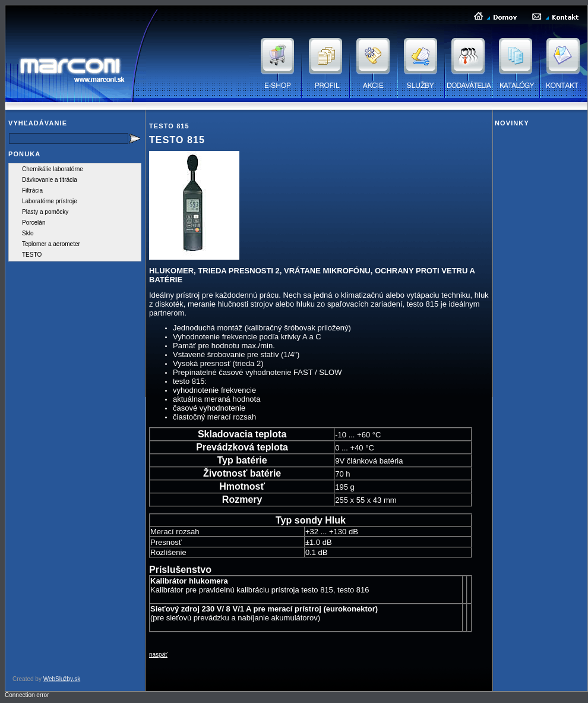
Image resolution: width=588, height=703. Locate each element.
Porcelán (34, 223)
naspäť (158, 655)
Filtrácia (32, 190)
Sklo (28, 233)
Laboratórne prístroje (50, 201)
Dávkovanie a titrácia (50, 180)
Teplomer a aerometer (51, 244)
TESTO (32, 255)
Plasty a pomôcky (45, 212)
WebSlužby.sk (62, 679)
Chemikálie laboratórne (53, 169)
